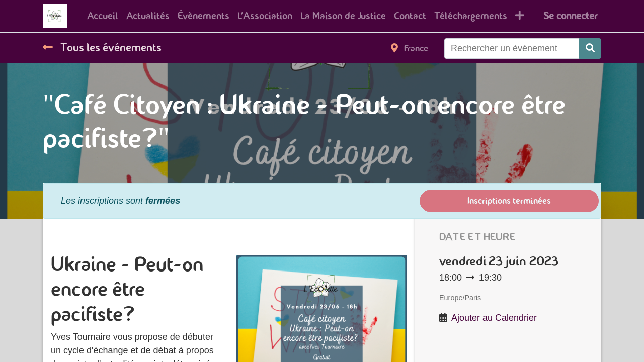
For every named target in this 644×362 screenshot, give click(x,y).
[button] (520, 16)
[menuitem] (103, 16)
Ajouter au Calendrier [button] (494, 318)
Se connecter (570, 16)
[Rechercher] (590, 49)
